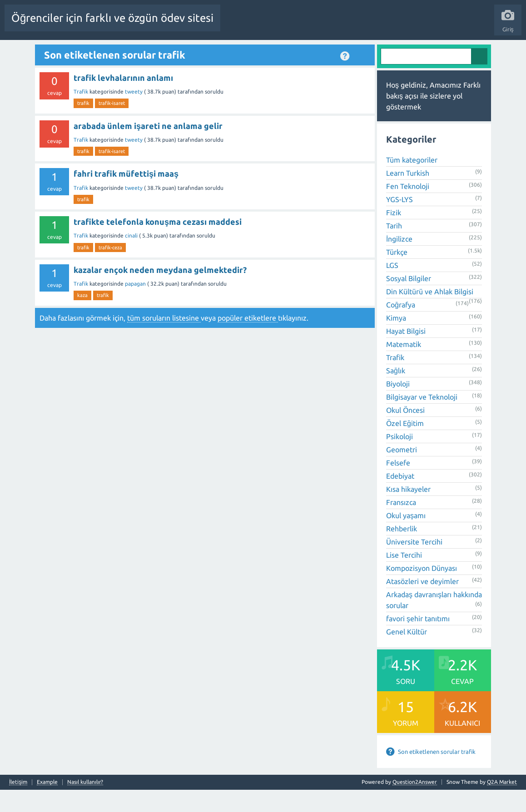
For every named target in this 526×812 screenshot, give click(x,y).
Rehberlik (402, 551)
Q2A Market (502, 804)
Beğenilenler (126, 51)
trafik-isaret (112, 125)
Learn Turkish (408, 195)
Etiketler (214, 51)
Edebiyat (400, 498)
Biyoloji (398, 406)
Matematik (404, 366)
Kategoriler (248, 51)
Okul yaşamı (406, 538)
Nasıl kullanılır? (85, 804)
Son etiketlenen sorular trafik (437, 774)
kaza (82, 317)
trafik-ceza (110, 269)
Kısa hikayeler (408, 511)
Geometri (402, 472)
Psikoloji (399, 459)
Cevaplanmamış (173, 51)
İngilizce (399, 261)
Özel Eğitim (405, 446)
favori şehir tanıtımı (418, 641)
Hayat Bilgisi (406, 353)
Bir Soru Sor (324, 51)
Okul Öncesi (405, 432)
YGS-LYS (399, 222)
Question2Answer (415, 804)
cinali (132, 258)
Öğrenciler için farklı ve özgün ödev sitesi (112, 18)
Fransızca (401, 525)
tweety (134, 113)
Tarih (394, 248)
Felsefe (398, 485)
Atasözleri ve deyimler (422, 604)
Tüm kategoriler (412, 182)
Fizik (394, 235)
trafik (83, 125)
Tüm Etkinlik (25, 51)
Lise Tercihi (404, 577)
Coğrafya (401, 327)
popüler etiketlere (248, 340)
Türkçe (397, 274)
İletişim (18, 804)
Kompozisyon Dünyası (422, 590)
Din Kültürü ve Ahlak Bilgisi (430, 314)
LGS (392, 287)
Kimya (396, 340)
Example (47, 804)
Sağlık (396, 393)
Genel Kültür (407, 654)
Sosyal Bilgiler (409, 301)
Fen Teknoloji (408, 208)
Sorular (91, 51)
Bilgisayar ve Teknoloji (422, 419)
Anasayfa (61, 51)
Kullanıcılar (286, 51)
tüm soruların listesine (164, 340)
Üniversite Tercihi (414, 564)
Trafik (82, 113)
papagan (136, 306)
